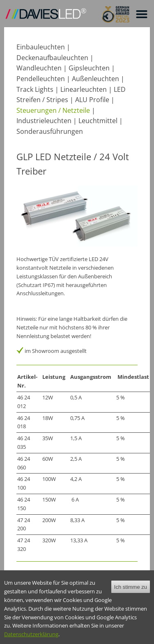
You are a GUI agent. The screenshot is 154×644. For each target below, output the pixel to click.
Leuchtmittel (98, 121)
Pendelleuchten (41, 79)
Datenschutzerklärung (31, 640)
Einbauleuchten (41, 47)
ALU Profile (92, 100)
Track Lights (35, 89)
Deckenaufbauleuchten (52, 58)
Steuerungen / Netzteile (53, 110)
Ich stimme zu (131, 593)
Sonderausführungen (50, 131)
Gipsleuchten (89, 68)
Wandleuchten (39, 68)
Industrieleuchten (44, 121)
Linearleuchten (84, 89)
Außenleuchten (95, 79)
